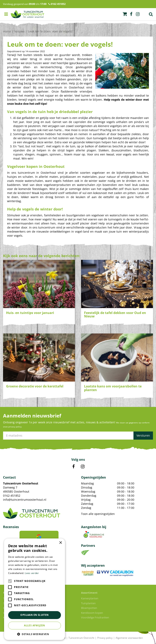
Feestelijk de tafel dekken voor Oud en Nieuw (115, 315)
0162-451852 (12, 496)
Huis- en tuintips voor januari (30, 313)
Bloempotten (89, 608)
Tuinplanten (88, 603)
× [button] (60, 543)
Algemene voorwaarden (129, 638)
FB (74, 467)
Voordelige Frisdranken (95, 617)
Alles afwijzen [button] (35, 625)
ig (138, 14)
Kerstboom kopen (92, 613)
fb (131, 14)
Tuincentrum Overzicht (81, 638)
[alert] (35, 589)
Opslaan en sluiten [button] (34, 615)
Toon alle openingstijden (98, 514)
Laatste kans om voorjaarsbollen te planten (113, 388)
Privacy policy (105, 638)
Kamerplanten (90, 598)
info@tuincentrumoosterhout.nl (25, 500)
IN (83, 467)
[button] (35, 634)
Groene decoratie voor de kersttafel (35, 386)
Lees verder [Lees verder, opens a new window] (32, 573)
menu (6, 14)
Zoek (151, 14)
